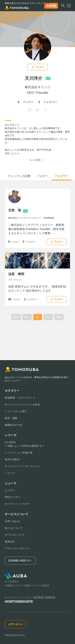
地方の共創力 (12, 459)
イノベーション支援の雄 (19, 453)
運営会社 (10, 542)
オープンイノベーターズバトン (22, 466)
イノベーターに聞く (16, 411)
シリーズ (10, 473)
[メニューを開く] (68, 6)
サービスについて (15, 535)
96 (15, 299)
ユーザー (10, 490)
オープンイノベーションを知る (22, 405)
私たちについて (14, 528)
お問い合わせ (12, 521)
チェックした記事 (19, 176)
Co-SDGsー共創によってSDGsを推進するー (25, 444)
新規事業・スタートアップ (20, 398)
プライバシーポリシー (17, 548)
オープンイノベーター (17, 504)
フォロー (42, 176)
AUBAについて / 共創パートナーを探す (27, 586)
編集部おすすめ (14, 425)
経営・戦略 (11, 418)
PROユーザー (13, 497)
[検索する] (63, 7)
